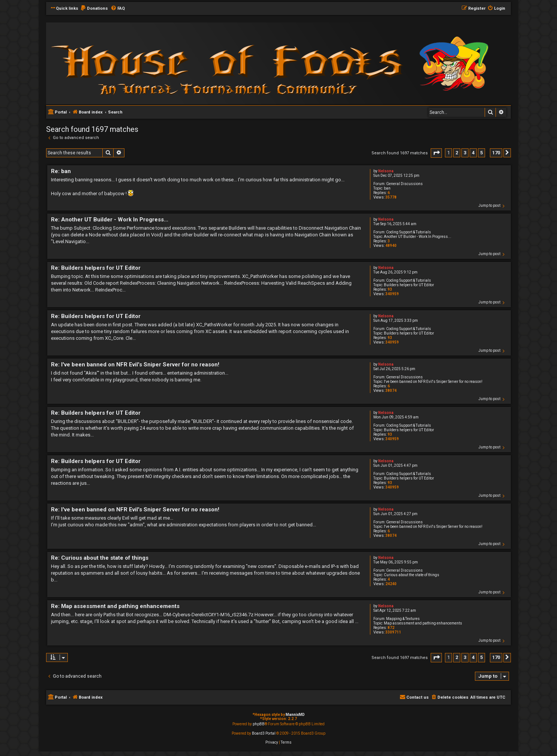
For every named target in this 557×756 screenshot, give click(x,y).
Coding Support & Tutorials (409, 232)
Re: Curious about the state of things (100, 558)
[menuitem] (94, 9)
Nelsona (386, 171)
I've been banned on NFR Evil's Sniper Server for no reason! (433, 382)
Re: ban (61, 171)
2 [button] (457, 153)
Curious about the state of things (412, 575)
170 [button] (496, 153)
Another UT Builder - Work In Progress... (418, 237)
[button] (436, 153)
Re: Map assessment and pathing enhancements (115, 606)
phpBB (259, 724)
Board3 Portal (264, 733)
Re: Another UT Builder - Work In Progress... (110, 220)
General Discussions (404, 184)
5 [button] (481, 153)
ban (387, 188)
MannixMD (295, 715)
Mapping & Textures (403, 619)
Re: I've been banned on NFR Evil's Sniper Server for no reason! (135, 365)
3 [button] (465, 153)
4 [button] (473, 153)
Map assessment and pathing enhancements (423, 623)
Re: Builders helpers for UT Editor (96, 268)
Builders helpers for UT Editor (409, 285)
